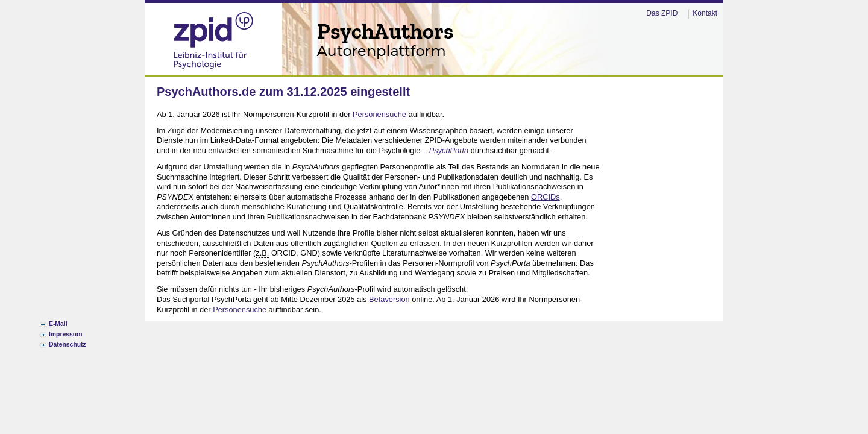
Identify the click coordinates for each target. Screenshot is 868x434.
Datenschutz (68, 344)
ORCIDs (546, 197)
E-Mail (58, 324)
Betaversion (389, 299)
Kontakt (705, 13)
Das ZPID (662, 13)
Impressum (65, 334)
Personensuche (379, 114)
